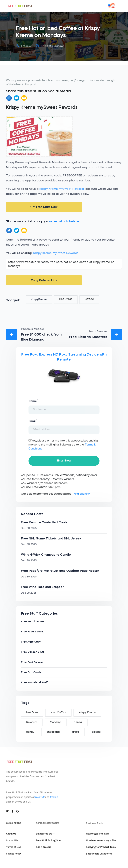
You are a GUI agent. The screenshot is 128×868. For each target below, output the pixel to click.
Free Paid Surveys (32, 662)
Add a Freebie (43, 847)
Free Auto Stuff (31, 642)
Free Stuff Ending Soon (49, 840)
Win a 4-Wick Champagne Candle (46, 555)
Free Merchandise (32, 622)
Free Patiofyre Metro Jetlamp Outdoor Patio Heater (60, 571)
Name (33, 401)
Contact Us (12, 840)
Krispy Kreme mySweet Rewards (62, 189)
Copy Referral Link (44, 280)
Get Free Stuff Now (44, 207)
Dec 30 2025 (29, 528)
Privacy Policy (14, 854)
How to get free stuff (97, 834)
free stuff (39, 797)
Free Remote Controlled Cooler (45, 522)
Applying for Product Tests (101, 847)
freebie (54, 797)
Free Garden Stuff (33, 652)
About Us (11, 834)
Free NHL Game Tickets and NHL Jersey (51, 539)
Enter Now (64, 461)
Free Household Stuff (34, 683)
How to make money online (101, 840)
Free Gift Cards (31, 672)
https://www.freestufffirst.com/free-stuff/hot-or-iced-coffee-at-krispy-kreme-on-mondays (64, 264)
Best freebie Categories (99, 854)
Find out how (82, 494)
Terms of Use (13, 847)
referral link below (64, 221)
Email (33, 421)
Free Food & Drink (32, 632)
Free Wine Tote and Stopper (42, 587)
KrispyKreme (39, 299)
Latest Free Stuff (45, 834)
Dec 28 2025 (29, 593)
